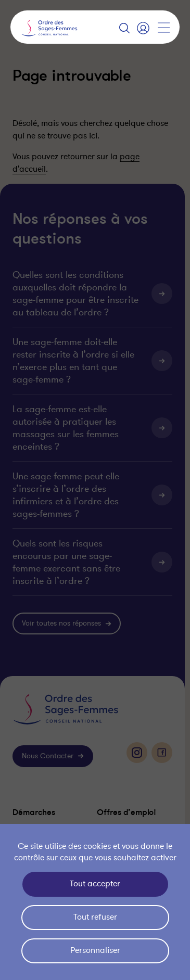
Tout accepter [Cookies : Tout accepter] (95, 884)
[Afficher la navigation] (163, 28)
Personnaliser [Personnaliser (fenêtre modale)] (95, 950)
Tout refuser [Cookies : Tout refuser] (95, 917)
